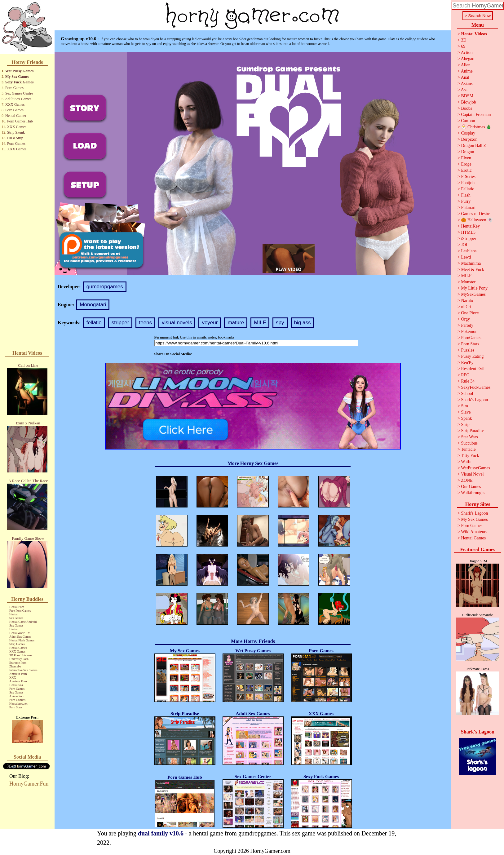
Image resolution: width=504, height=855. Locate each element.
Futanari (468, 208)
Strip (465, 425)
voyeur (210, 323)
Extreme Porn (18, 663)
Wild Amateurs (474, 532)
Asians (467, 84)
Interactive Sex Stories (23, 670)
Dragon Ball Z (473, 146)
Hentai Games (18, 648)
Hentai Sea (16, 685)
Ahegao (468, 59)
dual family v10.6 (161, 833)
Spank (466, 418)
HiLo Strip (15, 138)
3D (464, 40)
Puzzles (468, 350)
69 (463, 46)
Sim (464, 406)
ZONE (467, 480)
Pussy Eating (472, 356)
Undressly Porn (19, 659)
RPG (465, 375)
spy (280, 323)
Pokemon (469, 332)
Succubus (469, 443)
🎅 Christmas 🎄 (476, 127)
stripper (120, 323)
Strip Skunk (16, 132)
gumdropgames (105, 287)
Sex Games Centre (19, 93)
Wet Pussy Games (19, 71)
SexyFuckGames (476, 387)
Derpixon (469, 139)
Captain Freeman (476, 115)
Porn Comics (17, 700)
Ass (464, 90)
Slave (466, 412)
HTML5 (468, 232)
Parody (467, 325)
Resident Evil (473, 369)
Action (467, 53)
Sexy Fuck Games (19, 82)
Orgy (465, 319)
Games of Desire (475, 214)
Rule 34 (468, 381)
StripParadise (473, 431)
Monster (468, 282)
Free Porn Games (20, 611)
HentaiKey (470, 226)
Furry (466, 201)
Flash (466, 195)
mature (236, 323)
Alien (466, 65)
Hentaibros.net (18, 704)
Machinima (471, 263)
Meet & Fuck (473, 270)
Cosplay (468, 133)
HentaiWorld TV (20, 633)
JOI (464, 245)
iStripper (469, 239)
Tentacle (468, 449)
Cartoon (468, 121)
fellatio (94, 323)
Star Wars (469, 437)
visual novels (177, 323)
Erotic (466, 170)
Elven (466, 158)
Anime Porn (17, 696)
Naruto (467, 301)
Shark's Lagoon (474, 400)
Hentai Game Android (23, 622)
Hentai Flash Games (22, 640)
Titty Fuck (470, 456)
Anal (465, 77)
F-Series (468, 177)
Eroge (466, 164)
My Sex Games (17, 77)
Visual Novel (472, 474)
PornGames (471, 338)
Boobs (466, 108)
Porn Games (14, 88)
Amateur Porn (18, 674)
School (467, 394)
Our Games (471, 487)
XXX (13, 678)
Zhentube (15, 666)
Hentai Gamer (16, 116)
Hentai (13, 614)
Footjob (468, 183)
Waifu (466, 462)
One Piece (470, 313)
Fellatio (468, 189)
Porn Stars (16, 707)
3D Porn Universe (20, 655)
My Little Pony (474, 288)
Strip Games (17, 644)
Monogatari (93, 305)
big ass (303, 323)
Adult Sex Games (18, 99)
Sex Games (16, 618)
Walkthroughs (473, 493)
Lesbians (469, 251)
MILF (260, 323)
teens (145, 323)
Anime (467, 71)
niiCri (466, 307)
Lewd (466, 257)
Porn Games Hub (20, 121)
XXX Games (15, 104)
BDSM (467, 96)
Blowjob (468, 102)
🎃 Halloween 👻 (477, 220)
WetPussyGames (475, 468)
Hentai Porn (17, 607)
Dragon (467, 152)
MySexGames (473, 294)
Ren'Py (467, 363)
